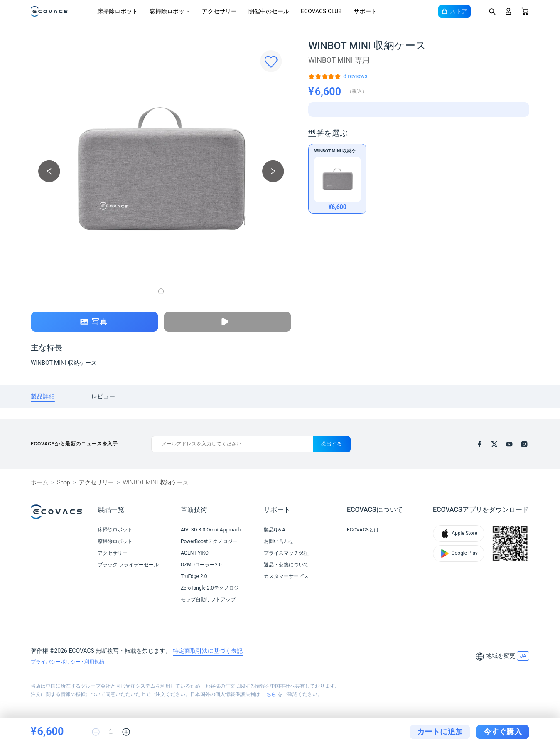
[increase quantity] (126, 732)
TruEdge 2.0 (194, 576)
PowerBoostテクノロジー (209, 541)
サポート (365, 11)
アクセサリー (219, 11)
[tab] (43, 396)
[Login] (508, 11)
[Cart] (525, 11)
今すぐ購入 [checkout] (503, 731)
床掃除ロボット (118, 11)
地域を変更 (501, 656)
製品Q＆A (275, 530)
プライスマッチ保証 (286, 553)
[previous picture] (49, 171)
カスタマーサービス (286, 576)
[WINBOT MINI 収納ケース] (355, 76)
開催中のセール (269, 11)
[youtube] (509, 444)
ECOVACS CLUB (321, 11)
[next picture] (273, 171)
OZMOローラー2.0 (201, 565)
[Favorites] (271, 61)
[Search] (492, 11)
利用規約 (94, 662)
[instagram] (524, 444)
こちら (269, 694)
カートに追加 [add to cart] (440, 731)
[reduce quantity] (96, 732)
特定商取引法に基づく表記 (208, 651)
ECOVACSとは (363, 530)
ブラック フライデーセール (128, 565)
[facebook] (479, 444)
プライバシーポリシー (56, 662)
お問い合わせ (279, 541)
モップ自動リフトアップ (208, 600)
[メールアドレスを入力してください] (232, 444)
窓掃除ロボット (170, 11)
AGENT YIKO (195, 553)
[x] (494, 444)
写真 (94, 322)
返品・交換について (286, 565)
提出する (332, 444)
